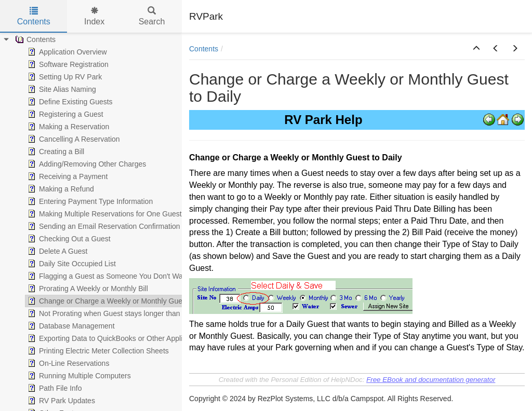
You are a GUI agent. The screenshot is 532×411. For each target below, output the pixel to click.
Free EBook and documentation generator (431, 380)
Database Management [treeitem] (70, 326)
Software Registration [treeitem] (67, 64)
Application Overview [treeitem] (66, 52)
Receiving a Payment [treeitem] (66, 176)
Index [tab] (94, 16)
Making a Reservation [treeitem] (67, 127)
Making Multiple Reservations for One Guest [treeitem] (104, 214)
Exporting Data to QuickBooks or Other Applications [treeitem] (116, 338)
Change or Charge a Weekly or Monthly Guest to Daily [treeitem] (120, 301)
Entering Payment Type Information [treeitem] (89, 201)
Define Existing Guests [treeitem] (69, 102)
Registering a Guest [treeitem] (64, 114)
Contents (204, 49)
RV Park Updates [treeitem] (60, 401)
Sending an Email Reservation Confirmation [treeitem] (103, 226)
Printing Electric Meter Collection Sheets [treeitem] (97, 351)
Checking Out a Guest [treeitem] (68, 239)
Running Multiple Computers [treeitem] (78, 376)
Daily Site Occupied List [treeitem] (71, 264)
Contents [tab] (34, 16)
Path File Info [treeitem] (54, 388)
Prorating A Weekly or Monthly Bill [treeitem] (87, 289)
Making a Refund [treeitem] (60, 189)
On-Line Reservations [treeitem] (67, 363)
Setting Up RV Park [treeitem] (64, 77)
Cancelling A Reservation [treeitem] (73, 139)
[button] (476, 49)
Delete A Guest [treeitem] (56, 251)
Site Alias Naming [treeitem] (61, 89)
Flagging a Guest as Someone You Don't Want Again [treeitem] (117, 276)
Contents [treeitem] (34, 39)
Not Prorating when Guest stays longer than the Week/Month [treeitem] (130, 313)
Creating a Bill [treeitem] (55, 152)
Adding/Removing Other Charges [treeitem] (86, 164)
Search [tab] (152, 16)
